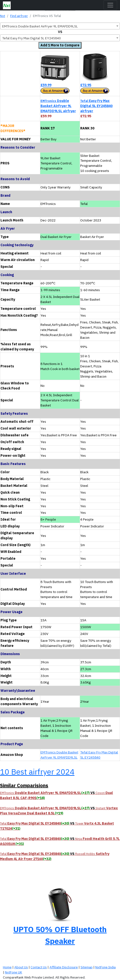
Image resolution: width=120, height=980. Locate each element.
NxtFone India (105, 967)
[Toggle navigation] (110, 5)
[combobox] (60, 26)
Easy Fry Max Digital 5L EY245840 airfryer (96, 106)
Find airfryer (19, 16)
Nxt (3, 16)
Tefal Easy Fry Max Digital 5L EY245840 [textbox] (32, 38)
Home (7, 967)
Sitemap (87, 967)
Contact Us (39, 967)
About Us (21, 967)
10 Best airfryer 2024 (37, 772)
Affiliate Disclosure (64, 967)
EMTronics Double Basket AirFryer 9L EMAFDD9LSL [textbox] (40, 26)
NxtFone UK (13, 972)
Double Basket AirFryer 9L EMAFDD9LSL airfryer (58, 106)
